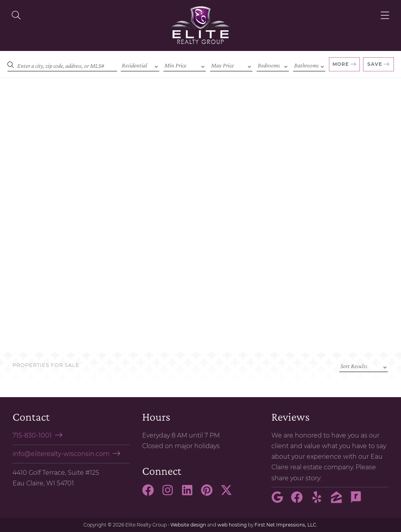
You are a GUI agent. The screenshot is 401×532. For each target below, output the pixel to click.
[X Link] (229, 494)
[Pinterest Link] (210, 494)
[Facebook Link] (151, 494)
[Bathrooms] (309, 65)
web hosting (232, 525)
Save (375, 64)
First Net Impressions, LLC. (286, 525)
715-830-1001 (32, 435)
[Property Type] (140, 65)
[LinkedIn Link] (190, 494)
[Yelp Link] (320, 501)
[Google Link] (280, 501)
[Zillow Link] (340, 501)
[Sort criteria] (364, 365)
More (341, 64)
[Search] (62, 65)
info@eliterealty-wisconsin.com (61, 454)
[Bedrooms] (273, 65)
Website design (188, 525)
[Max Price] (231, 65)
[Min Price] (185, 65)
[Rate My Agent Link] (359, 501)
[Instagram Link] (171, 494)
